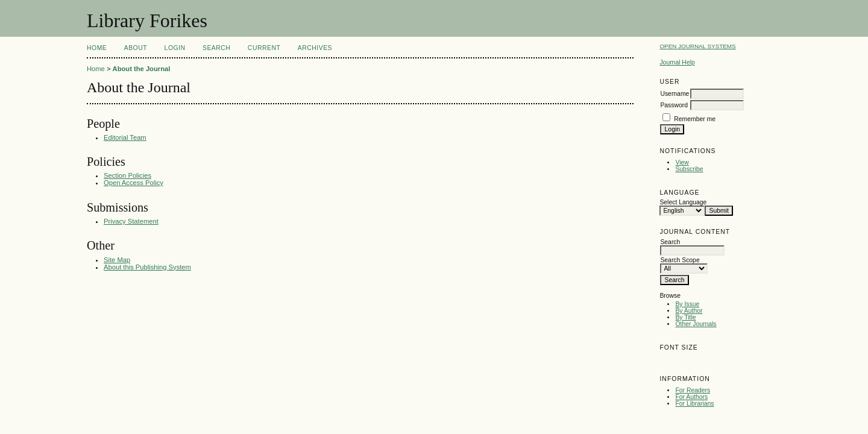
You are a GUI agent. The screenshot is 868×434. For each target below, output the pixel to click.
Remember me (695, 119)
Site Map (117, 260)
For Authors (691, 397)
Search (216, 48)
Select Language (683, 202)
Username (675, 94)
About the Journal (142, 69)
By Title (685, 317)
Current (264, 48)
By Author (689, 311)
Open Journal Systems (697, 46)
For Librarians (694, 404)
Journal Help (677, 62)
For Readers (693, 390)
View (682, 162)
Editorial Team (125, 137)
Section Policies (127, 175)
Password (674, 105)
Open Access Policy (134, 183)
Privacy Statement (131, 221)
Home (97, 48)
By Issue (687, 304)
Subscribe (689, 169)
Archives (315, 48)
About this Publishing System (147, 267)
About (136, 48)
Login (175, 48)
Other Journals (696, 324)
